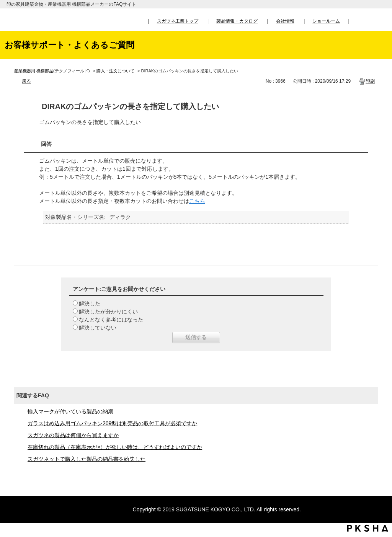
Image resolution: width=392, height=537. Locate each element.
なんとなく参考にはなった (111, 320)
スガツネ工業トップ (178, 21)
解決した (90, 304)
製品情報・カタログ (237, 21)
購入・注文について (115, 71)
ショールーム (326, 21)
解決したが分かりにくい (108, 312)
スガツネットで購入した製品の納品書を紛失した (87, 459)
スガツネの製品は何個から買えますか (73, 435)
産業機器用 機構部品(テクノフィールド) (52, 71)
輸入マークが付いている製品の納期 (70, 411)
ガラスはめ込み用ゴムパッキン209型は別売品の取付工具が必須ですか (112, 423)
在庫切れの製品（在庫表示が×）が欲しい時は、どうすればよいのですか (115, 447)
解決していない (98, 328)
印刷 (370, 81)
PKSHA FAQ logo (368, 528)
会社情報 (285, 21)
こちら (197, 201)
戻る (26, 81)
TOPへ (379, 460)
